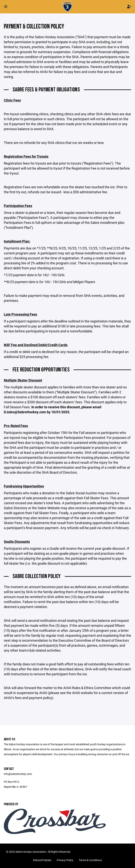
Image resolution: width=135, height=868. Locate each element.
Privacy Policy (65, 860)
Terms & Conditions (90, 860)
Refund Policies (42, 860)
